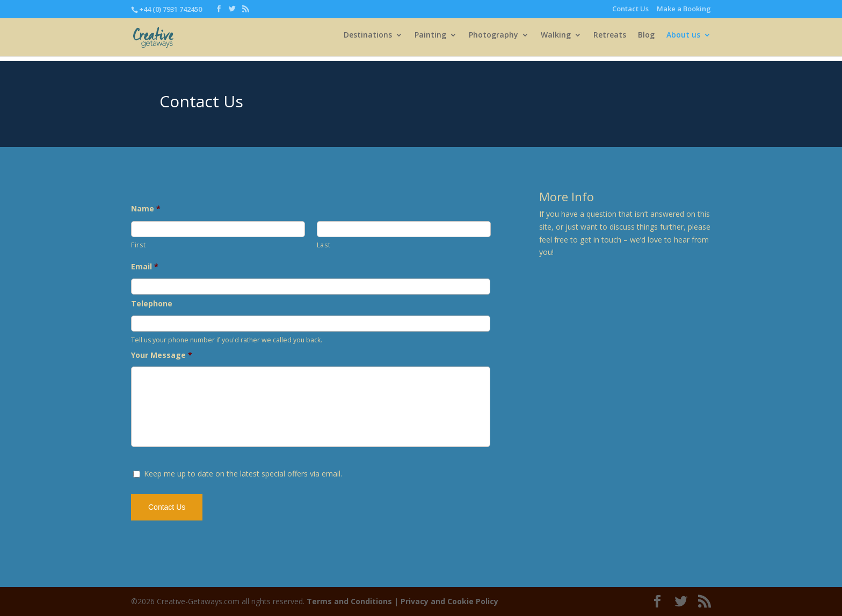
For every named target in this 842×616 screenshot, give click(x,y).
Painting (430, 40)
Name (146, 209)
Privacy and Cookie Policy (449, 601)
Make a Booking (684, 9)
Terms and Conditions (349, 601)
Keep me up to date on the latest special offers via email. (243, 474)
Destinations (368, 40)
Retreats (610, 40)
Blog (646, 40)
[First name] (218, 229)
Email (145, 267)
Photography (493, 40)
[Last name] (404, 229)
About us (683, 40)
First (138, 245)
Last (324, 245)
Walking (556, 40)
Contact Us (630, 9)
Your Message (162, 355)
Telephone (152, 304)
